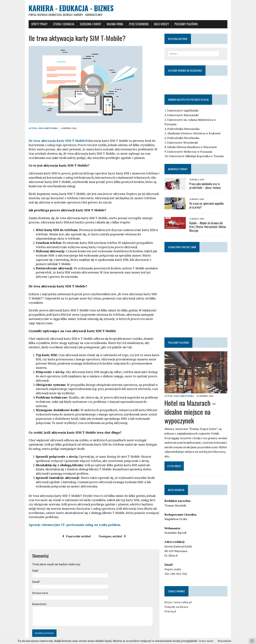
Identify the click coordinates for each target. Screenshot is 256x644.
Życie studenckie (133, 24)
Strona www (35, 580)
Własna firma (109, 24)
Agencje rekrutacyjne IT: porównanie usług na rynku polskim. (69, 512)
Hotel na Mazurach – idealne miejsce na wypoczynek (192, 407)
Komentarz (34, 592)
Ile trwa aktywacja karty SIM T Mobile (52, 141)
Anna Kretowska (42, 129)
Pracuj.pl (172, 606)
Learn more (206, 641)
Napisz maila (175, 564)
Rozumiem (225, 641)
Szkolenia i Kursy (85, 24)
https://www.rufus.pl (180, 597)
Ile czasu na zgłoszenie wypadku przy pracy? (211, 202)
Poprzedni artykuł (75, 524)
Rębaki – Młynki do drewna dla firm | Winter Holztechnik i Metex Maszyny (211, 221)
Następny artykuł (110, 524)
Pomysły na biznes (178, 602)
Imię (30, 558)
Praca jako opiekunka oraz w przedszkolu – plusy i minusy (207, 182)
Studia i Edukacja (58, 24)
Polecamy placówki (181, 24)
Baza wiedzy (156, 24)
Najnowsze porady (180, 165)
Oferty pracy (34, 24)
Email (30, 569)
